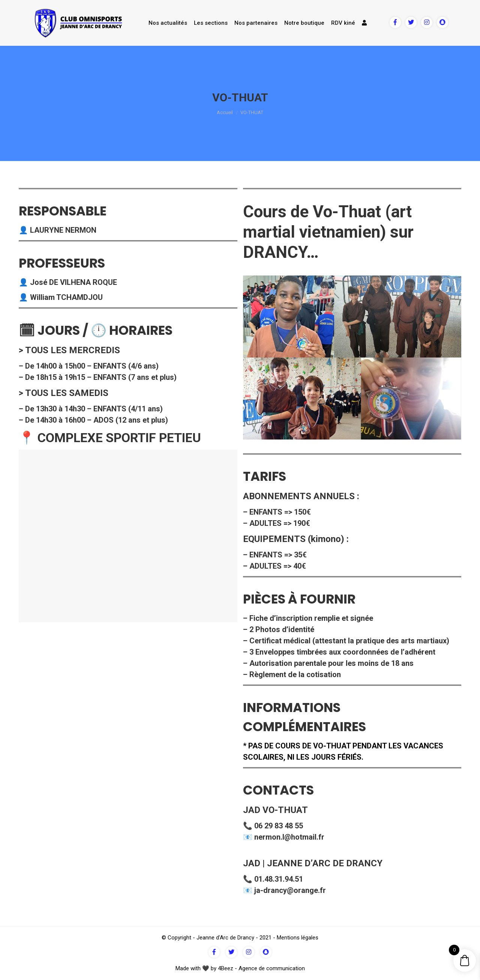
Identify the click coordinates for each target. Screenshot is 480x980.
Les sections (211, 23)
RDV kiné (343, 23)
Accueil (225, 112)
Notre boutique (304, 23)
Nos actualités (168, 23)
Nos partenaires (256, 23)
